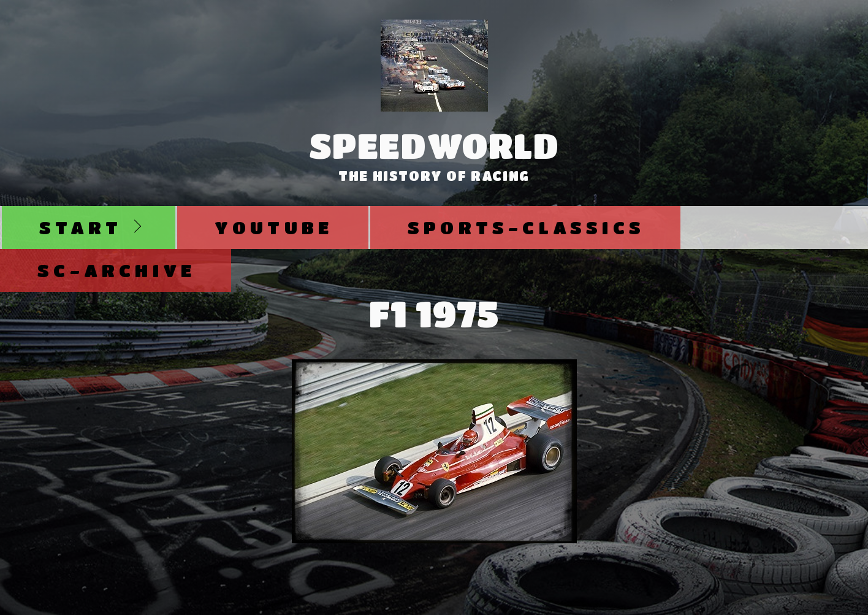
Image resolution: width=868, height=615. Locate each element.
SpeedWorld (434, 145)
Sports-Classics (526, 227)
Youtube (274, 227)
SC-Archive (116, 270)
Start (81, 227)
